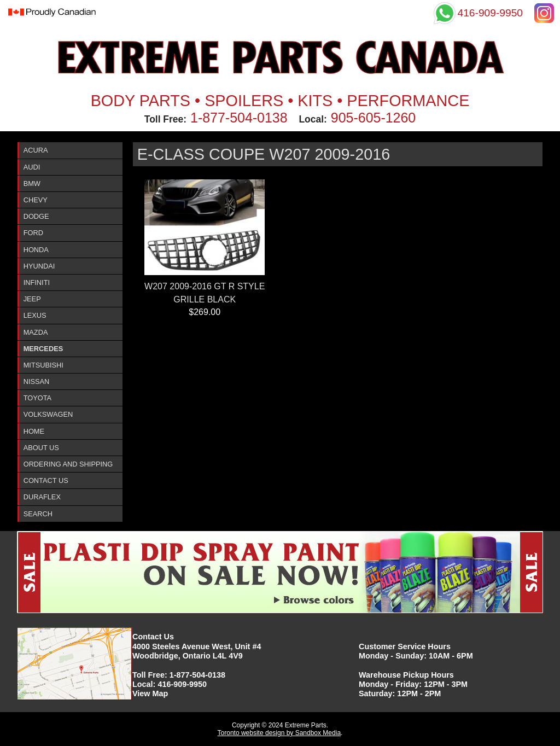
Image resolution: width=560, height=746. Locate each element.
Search (38, 514)
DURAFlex (42, 497)
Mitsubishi (43, 365)
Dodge (36, 216)
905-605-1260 (373, 118)
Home (34, 431)
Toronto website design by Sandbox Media (279, 733)
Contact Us (46, 480)
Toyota (37, 398)
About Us (41, 448)
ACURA (36, 150)
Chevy (36, 200)
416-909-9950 (182, 684)
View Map (150, 693)
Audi (32, 167)
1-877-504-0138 (239, 118)
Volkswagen (48, 414)
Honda (36, 250)
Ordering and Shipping (68, 464)
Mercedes (43, 349)
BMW (32, 183)
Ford (33, 233)
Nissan (37, 381)
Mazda (36, 332)
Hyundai (39, 266)
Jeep (32, 299)
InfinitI (37, 282)
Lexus (35, 315)
